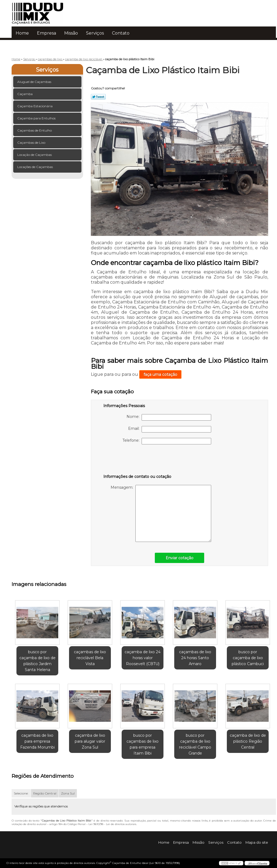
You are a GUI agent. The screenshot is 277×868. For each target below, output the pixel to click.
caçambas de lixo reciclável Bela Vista (90, 658)
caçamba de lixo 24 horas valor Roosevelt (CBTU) (143, 658)
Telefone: (167, 441)
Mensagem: (161, 513)
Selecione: (21, 793)
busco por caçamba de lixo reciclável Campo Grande (195, 744)
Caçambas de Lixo (32, 143)
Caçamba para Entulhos (37, 118)
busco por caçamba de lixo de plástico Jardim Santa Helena (37, 661)
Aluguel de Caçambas (35, 82)
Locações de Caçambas (35, 167)
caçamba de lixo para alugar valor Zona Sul (90, 741)
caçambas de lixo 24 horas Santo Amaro (195, 658)
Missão (71, 33)
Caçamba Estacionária (35, 106)
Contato (121, 33)
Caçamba (25, 94)
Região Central (45, 793)
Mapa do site (257, 842)
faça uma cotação (160, 374)
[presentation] (138, 460)
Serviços (95, 33)
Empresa (47, 33)
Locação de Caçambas (35, 155)
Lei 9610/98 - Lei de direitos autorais (112, 824)
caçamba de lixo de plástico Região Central (248, 741)
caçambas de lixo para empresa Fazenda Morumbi (37, 741)
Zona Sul (68, 793)
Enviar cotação (179, 558)
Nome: (169, 417)
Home (22, 33)
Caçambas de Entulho (35, 130)
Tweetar (98, 97)
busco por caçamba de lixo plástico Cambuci (248, 658)
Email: (170, 429)
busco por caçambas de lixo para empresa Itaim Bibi (143, 744)
